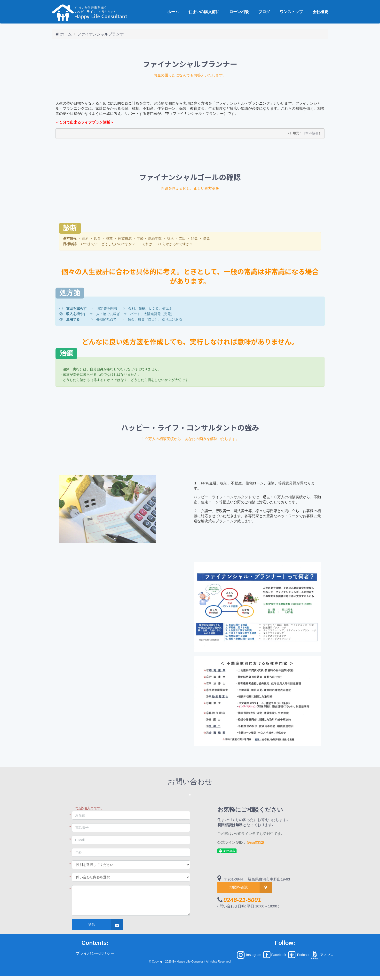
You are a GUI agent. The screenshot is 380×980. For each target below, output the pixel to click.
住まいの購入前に (204, 12)
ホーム (173, 12)
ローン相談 (239, 12)
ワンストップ (291, 12)
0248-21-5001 (242, 900)
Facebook (275, 955)
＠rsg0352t (255, 842)
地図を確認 (239, 887)
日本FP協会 (310, 133)
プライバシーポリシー (95, 953)
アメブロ (322, 955)
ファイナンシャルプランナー (103, 34)
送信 (92, 925)
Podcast (298, 955)
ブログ (264, 12)
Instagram (249, 955)
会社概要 (320, 12)
